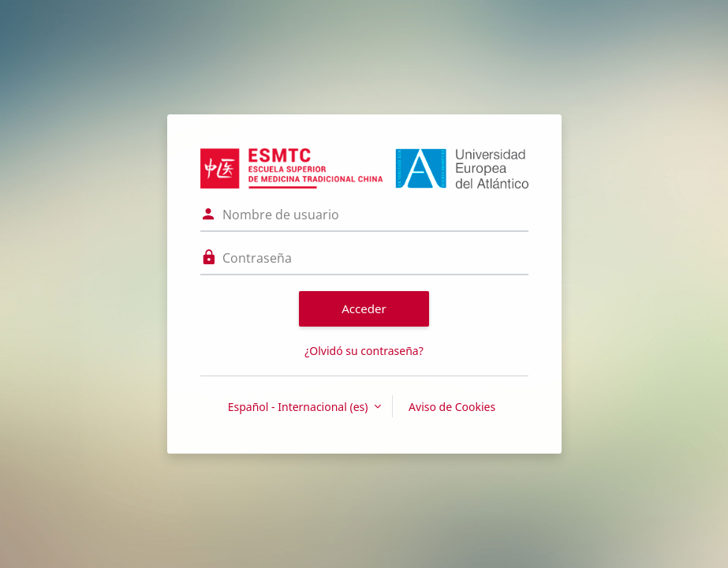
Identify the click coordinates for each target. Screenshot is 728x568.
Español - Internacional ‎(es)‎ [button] (299, 407)
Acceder (364, 308)
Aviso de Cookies (452, 407)
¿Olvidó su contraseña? (364, 351)
